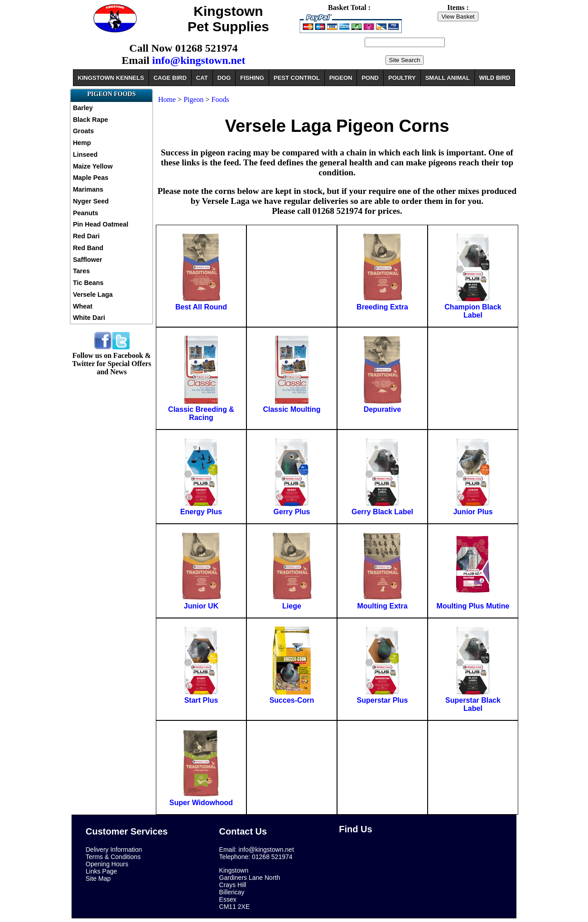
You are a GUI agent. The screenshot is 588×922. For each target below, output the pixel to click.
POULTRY (402, 78)
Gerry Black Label (382, 512)
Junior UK (201, 606)
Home (167, 99)
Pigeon (193, 99)
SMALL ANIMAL (448, 78)
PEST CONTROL (297, 78)
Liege (292, 606)
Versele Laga (93, 294)
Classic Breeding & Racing (201, 413)
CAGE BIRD (170, 78)
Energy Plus (201, 512)
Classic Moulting (292, 409)
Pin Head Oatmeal (101, 224)
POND (370, 78)
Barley (83, 108)
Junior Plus (473, 512)
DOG (224, 78)
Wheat (83, 306)
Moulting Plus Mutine (473, 606)
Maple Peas (91, 178)
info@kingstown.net (199, 60)
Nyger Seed (91, 201)
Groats (83, 131)
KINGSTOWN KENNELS (111, 78)
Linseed (85, 154)
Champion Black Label (473, 311)
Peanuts (86, 213)
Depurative (383, 409)
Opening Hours (107, 864)
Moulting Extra (382, 606)
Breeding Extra (382, 307)
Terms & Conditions (113, 857)
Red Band (88, 248)
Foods (220, 99)
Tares (81, 271)
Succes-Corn (292, 700)
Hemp (82, 143)
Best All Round (201, 307)
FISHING (252, 78)
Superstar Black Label (473, 704)
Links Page (101, 871)
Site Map (98, 879)
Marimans (88, 189)
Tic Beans (88, 283)
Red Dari (86, 236)
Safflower (88, 260)
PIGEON (341, 78)
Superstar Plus (383, 700)
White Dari (89, 318)
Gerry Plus (292, 512)
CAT (202, 78)
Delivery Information (114, 850)
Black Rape (91, 120)
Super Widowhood (201, 803)
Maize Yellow (93, 166)
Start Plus (201, 700)
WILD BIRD (495, 78)
